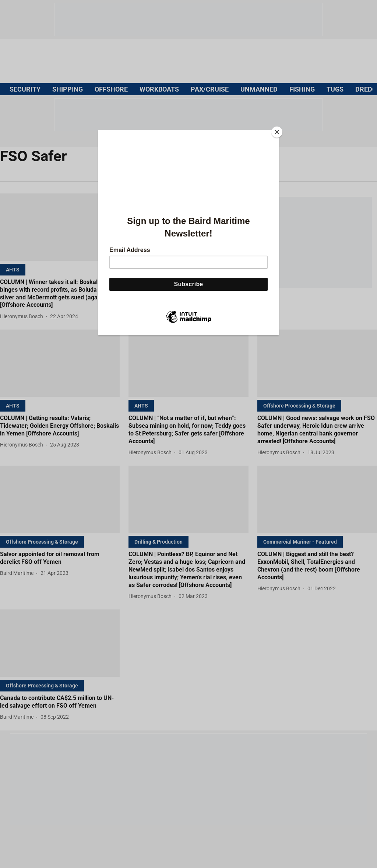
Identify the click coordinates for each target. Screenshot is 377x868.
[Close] (277, 132)
